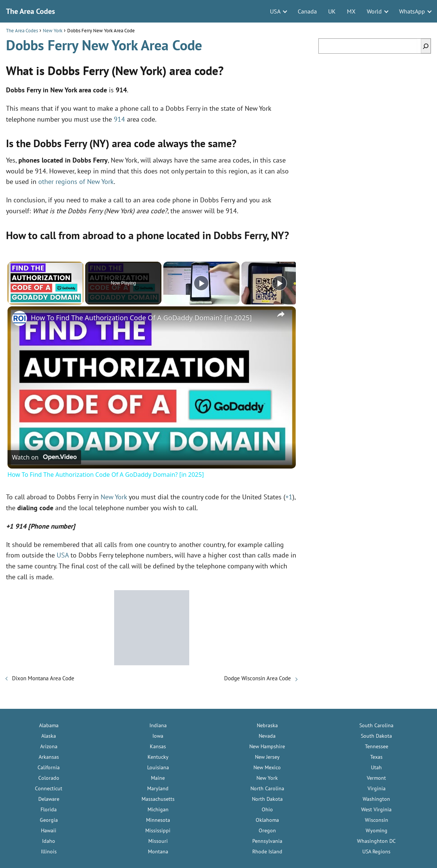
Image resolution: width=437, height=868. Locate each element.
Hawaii (49, 830)
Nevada (267, 736)
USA (275, 11)
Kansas (158, 746)
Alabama (49, 725)
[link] (20, 318)
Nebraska (267, 725)
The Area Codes (30, 11)
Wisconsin (377, 820)
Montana (158, 851)
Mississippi (158, 830)
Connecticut (49, 788)
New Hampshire (267, 746)
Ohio (267, 809)
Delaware (49, 799)
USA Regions (376, 851)
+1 (289, 497)
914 (119, 119)
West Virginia (376, 809)
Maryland (158, 788)
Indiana (158, 725)
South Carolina (376, 725)
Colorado (49, 778)
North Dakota (267, 799)
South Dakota (376, 736)
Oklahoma (267, 820)
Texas (376, 757)
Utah (376, 767)
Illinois (49, 851)
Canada (307, 11)
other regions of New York (76, 182)
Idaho (49, 841)
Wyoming (377, 830)
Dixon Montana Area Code (43, 678)
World (374, 11)
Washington (376, 799)
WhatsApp (412, 11)
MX (351, 11)
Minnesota (158, 820)
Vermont (376, 778)
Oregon (267, 830)
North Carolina (267, 788)
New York (114, 497)
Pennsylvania (267, 841)
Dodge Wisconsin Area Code (258, 678)
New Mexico (267, 767)
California (49, 767)
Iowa (158, 736)
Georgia (49, 820)
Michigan (158, 809)
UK (332, 11)
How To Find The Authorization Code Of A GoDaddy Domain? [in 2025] (141, 318)
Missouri (158, 841)
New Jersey (267, 757)
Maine (158, 778)
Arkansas (49, 757)
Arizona (49, 746)
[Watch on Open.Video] (44, 457)
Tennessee (377, 746)
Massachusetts (158, 799)
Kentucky (158, 757)
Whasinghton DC (376, 841)
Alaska (49, 736)
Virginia (377, 788)
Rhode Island (267, 851)
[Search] (426, 46)
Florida (49, 809)
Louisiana (158, 767)
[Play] (201, 283)
